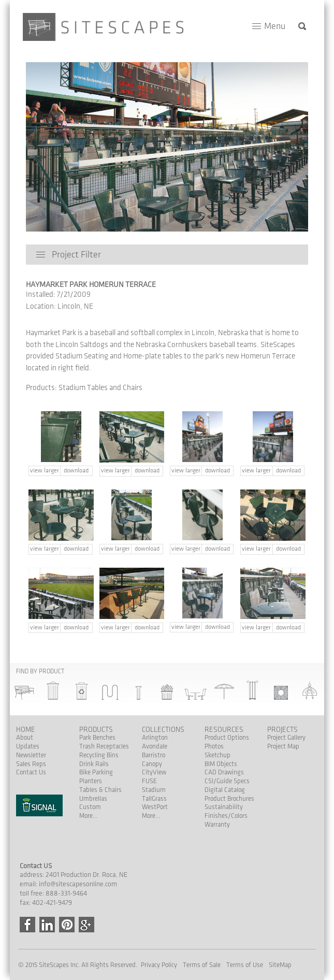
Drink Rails (94, 764)
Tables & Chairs (100, 790)
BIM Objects (221, 764)
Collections (163, 730)
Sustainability (224, 807)
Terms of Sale (202, 965)
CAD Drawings (224, 772)
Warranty (217, 825)
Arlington (155, 738)
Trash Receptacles (104, 746)
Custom (90, 807)
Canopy (152, 764)
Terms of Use (245, 965)
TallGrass (154, 799)
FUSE (149, 781)
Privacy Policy (159, 965)
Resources (224, 730)
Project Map (283, 746)
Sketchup (217, 755)
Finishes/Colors (226, 816)
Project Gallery (286, 738)
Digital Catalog (225, 790)
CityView (154, 772)
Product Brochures (229, 799)
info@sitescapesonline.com (78, 884)
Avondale (155, 746)
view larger (45, 471)
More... (88, 816)
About (25, 738)
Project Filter (76, 255)
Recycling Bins (99, 755)
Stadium (154, 790)
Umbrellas (93, 799)
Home (26, 730)
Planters (91, 781)
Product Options (227, 738)
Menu (275, 26)
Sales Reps (31, 764)
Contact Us (31, 772)
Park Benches (97, 738)
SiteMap (280, 965)
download (76, 471)
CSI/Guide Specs (227, 781)
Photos (214, 746)
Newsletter (31, 755)
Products (96, 730)
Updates (28, 746)
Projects (282, 730)
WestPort (155, 807)
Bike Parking (96, 772)
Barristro (154, 755)
